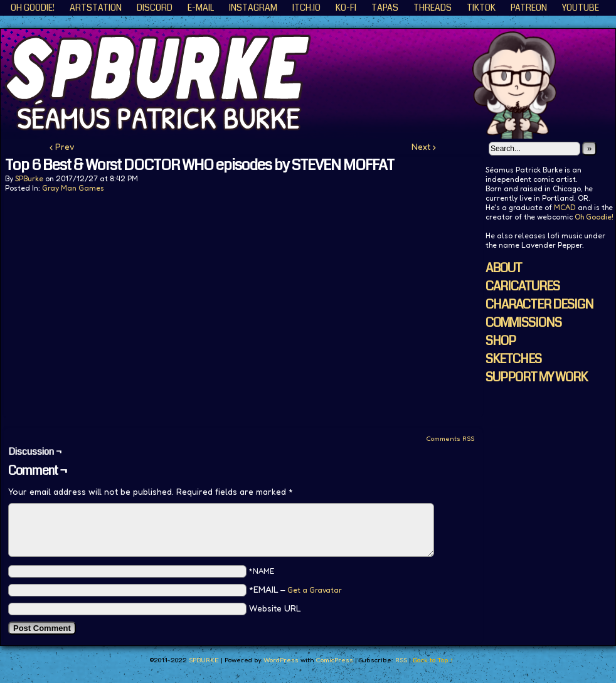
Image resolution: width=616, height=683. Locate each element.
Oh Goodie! (33, 8)
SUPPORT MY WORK (536, 377)
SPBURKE (204, 660)
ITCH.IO (306, 8)
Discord (155, 8)
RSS (401, 660)
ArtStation (96, 8)
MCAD (565, 207)
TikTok (481, 8)
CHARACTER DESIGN (539, 304)
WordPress (281, 660)
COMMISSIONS (523, 323)
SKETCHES (513, 359)
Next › (424, 146)
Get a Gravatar (315, 590)
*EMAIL (295, 589)
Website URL (275, 608)
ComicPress (334, 660)
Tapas (385, 8)
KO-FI (346, 8)
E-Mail (201, 8)
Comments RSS (450, 438)
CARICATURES (523, 286)
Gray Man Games (73, 188)
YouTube (581, 8)
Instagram (253, 8)
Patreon (529, 8)
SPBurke (29, 178)
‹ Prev (62, 146)
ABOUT (504, 268)
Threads (433, 8)
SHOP (501, 341)
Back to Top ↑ (433, 660)
